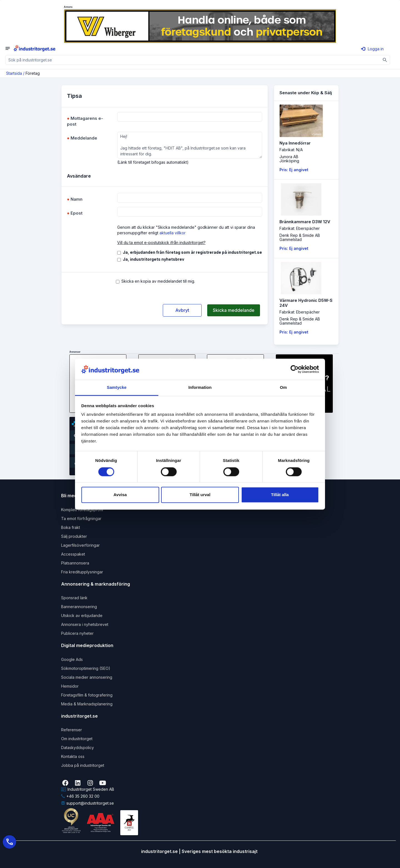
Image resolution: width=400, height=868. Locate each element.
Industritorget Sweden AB (88, 789)
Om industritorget (77, 739)
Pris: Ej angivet (294, 170)
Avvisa (120, 495)
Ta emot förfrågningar (81, 518)
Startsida (14, 73)
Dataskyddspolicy (77, 748)
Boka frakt (71, 527)
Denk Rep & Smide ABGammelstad (300, 237)
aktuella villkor (172, 233)
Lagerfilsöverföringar (80, 545)
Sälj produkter (74, 536)
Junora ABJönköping (289, 159)
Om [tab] (283, 388)
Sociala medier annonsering (87, 677)
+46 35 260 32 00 (80, 796)
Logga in (372, 49)
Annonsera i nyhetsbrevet (85, 624)
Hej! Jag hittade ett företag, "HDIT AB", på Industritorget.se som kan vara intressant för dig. (190, 145)
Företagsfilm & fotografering (87, 695)
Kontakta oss (73, 756)
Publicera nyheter (77, 633)
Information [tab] (200, 388)
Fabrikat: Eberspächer (300, 228)
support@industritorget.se (87, 803)
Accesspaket (73, 554)
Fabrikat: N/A (291, 150)
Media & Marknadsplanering (87, 704)
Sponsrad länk (74, 598)
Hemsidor (70, 686)
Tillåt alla (280, 495)
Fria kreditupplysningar (82, 572)
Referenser (72, 730)
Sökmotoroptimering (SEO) (86, 668)
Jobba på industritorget (83, 765)
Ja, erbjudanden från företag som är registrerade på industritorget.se (192, 252)
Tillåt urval (200, 495)
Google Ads (72, 659)
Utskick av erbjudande (82, 615)
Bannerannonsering (79, 607)
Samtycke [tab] (117, 388)
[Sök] (385, 60)
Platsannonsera (75, 563)
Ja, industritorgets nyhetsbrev (153, 259)
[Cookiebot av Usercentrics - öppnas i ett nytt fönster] (295, 369)
